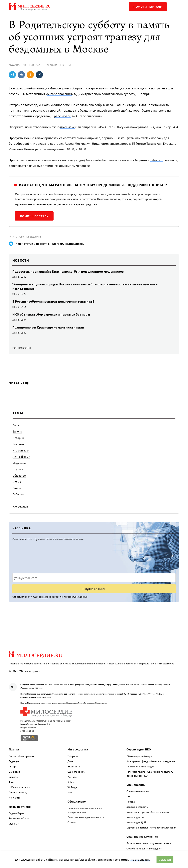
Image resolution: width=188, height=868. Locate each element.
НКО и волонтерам (19, 787)
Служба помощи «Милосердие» (144, 848)
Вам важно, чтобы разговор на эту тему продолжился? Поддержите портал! (93, 185)
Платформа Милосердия (140, 766)
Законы (17, 431)
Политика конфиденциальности (86, 817)
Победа (131, 801)
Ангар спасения (18, 237)
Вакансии (14, 771)
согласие (44, 597)
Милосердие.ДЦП (136, 822)
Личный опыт (21, 457)
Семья (17, 488)
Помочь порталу (34, 216)
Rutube (71, 781)
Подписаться (94, 589)
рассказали (63, 116)
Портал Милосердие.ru (22, 756)
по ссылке (67, 127)
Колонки (18, 444)
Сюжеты (13, 776)
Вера (16, 425)
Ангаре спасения (59, 94)
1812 (129, 796)
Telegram (157, 160)
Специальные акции (138, 791)
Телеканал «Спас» (19, 818)
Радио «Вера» (16, 813)
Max (70, 792)
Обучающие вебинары (139, 756)
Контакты (14, 797)
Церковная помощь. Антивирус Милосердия (151, 827)
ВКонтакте (74, 766)
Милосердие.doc (136, 817)
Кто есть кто (21, 450)
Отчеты (72, 822)
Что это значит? (140, 860)
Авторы (13, 766)
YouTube (72, 776)
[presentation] (94, 578)
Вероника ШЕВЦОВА (58, 65)
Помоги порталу (148, 7)
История (18, 438)
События (18, 494)
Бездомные (35, 237)
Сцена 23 (14, 823)
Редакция (14, 761)
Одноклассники (76, 771)
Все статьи (20, 507)
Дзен (70, 761)
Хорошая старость (137, 806)
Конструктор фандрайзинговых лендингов (151, 761)
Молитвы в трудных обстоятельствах (148, 812)
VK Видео (73, 787)
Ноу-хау (18, 469)
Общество (19, 476)
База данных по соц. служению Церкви (149, 843)
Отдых (17, 482)
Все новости (22, 348)
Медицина (19, 463)
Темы (12, 781)
